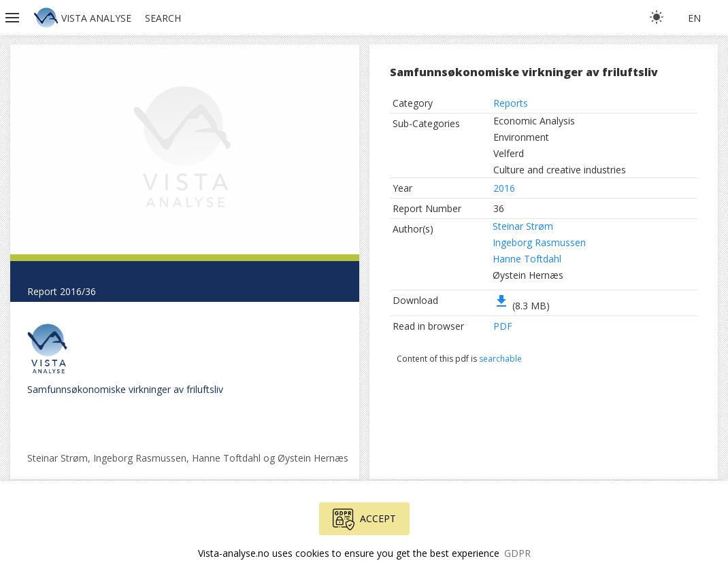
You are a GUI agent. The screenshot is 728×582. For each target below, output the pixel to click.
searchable (500, 359)
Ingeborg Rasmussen (539, 242)
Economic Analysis (534, 121)
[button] (14, 18)
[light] (657, 17)
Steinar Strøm (523, 226)
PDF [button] (503, 326)
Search (163, 18)
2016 (504, 188)
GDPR (517, 553)
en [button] (694, 18)
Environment (521, 137)
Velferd (509, 153)
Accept (364, 519)
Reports (511, 103)
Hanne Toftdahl (527, 259)
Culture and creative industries (560, 170)
